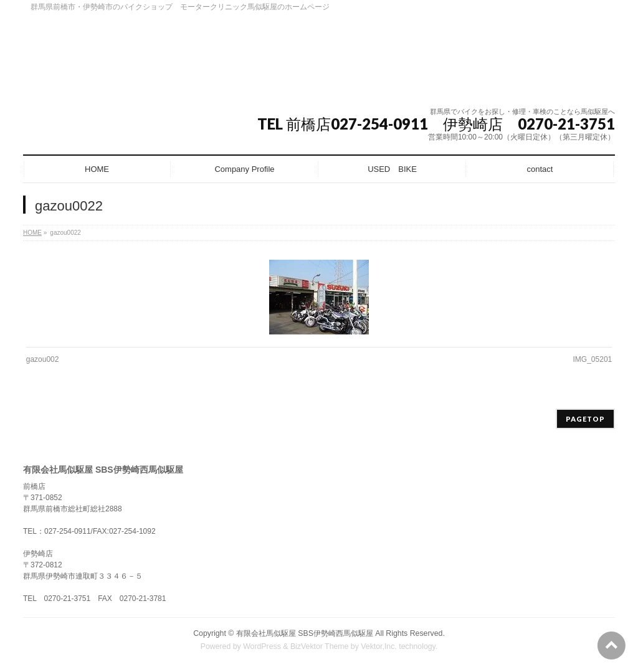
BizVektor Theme (320, 646)
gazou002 (43, 359)
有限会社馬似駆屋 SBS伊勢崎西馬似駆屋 (305, 633)
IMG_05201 (593, 359)
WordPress (262, 646)
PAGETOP (585, 419)
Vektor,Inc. (379, 646)
